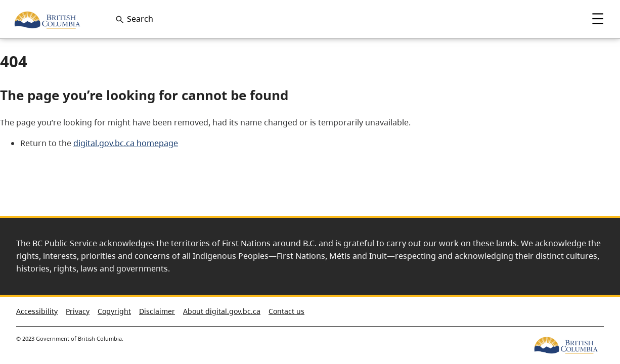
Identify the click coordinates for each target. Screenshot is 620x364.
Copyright (114, 311)
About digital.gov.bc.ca (222, 311)
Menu (598, 19)
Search (140, 19)
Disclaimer (157, 311)
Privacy (78, 311)
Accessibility (37, 311)
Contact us (286, 311)
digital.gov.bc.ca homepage (126, 143)
